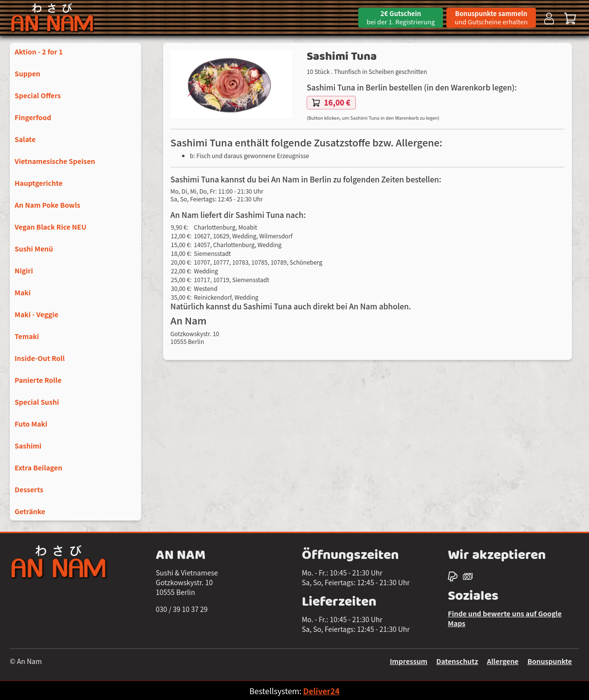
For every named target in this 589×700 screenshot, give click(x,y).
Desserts (29, 489)
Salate (25, 139)
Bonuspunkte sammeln (491, 18)
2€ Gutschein (401, 18)
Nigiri (24, 270)
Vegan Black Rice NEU (50, 227)
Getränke (30, 511)
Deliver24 (322, 691)
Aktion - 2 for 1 (39, 52)
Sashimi (28, 446)
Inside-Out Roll (40, 358)
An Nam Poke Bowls (47, 205)
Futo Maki (31, 424)
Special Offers (38, 95)
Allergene (503, 661)
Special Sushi (37, 402)
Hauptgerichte (39, 183)
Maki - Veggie (37, 314)
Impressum (409, 661)
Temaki (27, 336)
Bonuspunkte (550, 661)
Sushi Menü (34, 249)
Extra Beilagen (38, 467)
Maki (23, 292)
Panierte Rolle (38, 380)
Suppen (28, 73)
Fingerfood (33, 117)
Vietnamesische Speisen (55, 161)
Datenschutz (457, 661)
